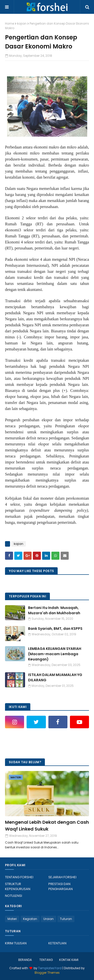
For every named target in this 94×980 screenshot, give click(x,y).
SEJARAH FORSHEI (62, 877)
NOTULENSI (14, 896)
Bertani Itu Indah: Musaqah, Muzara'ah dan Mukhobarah (54, 610)
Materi (12, 919)
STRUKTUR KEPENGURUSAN (18, 886)
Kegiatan (30, 919)
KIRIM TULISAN (16, 943)
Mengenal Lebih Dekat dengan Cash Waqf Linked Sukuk (47, 826)
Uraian (49, 919)
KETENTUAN (57, 943)
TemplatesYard (50, 968)
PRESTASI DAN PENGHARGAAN (61, 886)
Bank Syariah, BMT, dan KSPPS (55, 629)
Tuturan (66, 919)
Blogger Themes (47, 973)
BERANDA (25, 960)
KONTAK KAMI (69, 960)
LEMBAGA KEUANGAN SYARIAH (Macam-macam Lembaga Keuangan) (55, 654)
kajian (22, 23)
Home (10, 23)
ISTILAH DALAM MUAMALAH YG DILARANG (55, 677)
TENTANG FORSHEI (19, 877)
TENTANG (46, 960)
